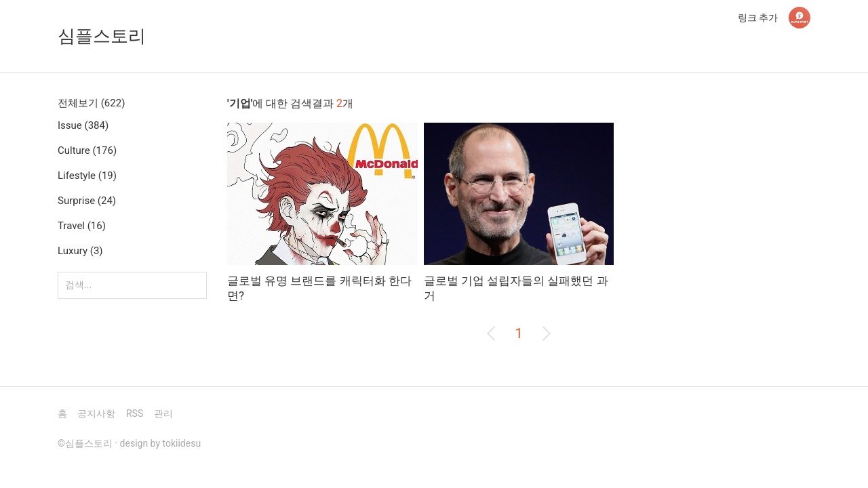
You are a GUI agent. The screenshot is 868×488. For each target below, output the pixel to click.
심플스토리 (102, 36)
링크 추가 (758, 18)
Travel (82, 226)
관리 (163, 413)
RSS (135, 413)
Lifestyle (87, 176)
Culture (87, 150)
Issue (83, 125)
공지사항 (96, 413)
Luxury (80, 251)
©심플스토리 (85, 443)
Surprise (87, 201)
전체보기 (91, 103)
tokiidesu (182, 443)
